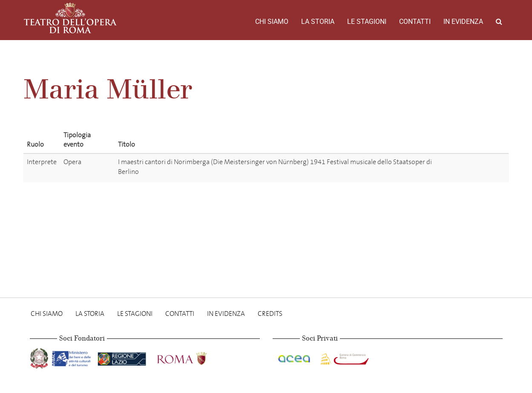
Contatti (415, 22)
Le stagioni (367, 22)
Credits (270, 314)
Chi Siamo (272, 22)
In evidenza (463, 22)
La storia (318, 22)
